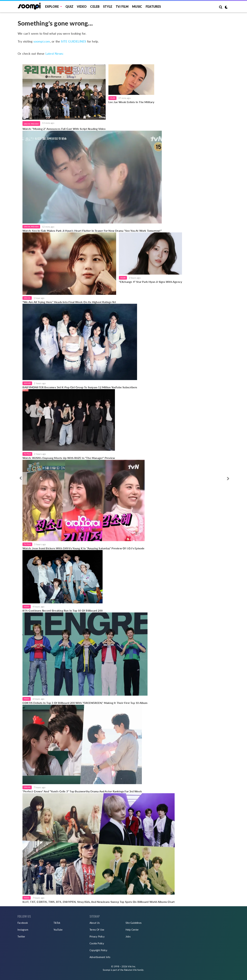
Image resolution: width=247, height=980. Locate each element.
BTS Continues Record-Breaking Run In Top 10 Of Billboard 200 (63, 610)
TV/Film (27, 454)
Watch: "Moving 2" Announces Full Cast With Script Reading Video (64, 129)
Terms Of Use (97, 930)
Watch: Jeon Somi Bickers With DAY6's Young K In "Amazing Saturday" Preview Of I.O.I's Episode (84, 548)
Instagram (23, 930)
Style (108, 7)
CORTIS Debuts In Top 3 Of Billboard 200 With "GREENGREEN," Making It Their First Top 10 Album (85, 703)
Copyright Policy (98, 950)
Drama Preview (31, 124)
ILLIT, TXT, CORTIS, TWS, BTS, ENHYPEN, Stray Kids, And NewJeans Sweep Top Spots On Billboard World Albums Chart (99, 902)
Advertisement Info (100, 957)
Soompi (27, 383)
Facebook (23, 923)
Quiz (69, 7)
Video (82, 7)
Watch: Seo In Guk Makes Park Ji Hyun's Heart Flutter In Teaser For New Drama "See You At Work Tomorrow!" (92, 231)
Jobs (128, 937)
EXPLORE (52, 7)
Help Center (132, 930)
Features (153, 7)
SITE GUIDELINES (73, 41)
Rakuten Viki (131, 970)
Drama (27, 298)
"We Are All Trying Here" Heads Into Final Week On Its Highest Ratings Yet (69, 302)
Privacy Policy (97, 937)
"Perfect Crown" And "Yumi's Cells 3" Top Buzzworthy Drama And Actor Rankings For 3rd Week (82, 791)
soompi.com (42, 41)
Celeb (95, 7)
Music (137, 7)
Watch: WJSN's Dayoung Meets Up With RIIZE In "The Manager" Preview (69, 458)
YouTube (58, 930)
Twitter (21, 937)
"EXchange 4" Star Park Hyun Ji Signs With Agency (151, 282)
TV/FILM (122, 7)
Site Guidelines (134, 923)
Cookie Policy (97, 943)
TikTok (57, 923)
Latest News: (55, 54)
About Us (95, 923)
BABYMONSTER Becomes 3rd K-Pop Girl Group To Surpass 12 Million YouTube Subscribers (80, 387)
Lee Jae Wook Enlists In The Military (131, 102)
